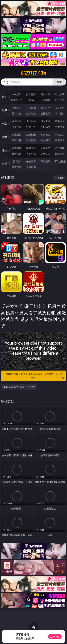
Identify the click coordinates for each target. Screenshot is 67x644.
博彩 (5, 97)
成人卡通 (45, 121)
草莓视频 (45, 161)
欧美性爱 (60, 121)
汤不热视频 (60, 161)
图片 (5, 137)
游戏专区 (60, 94)
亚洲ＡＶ (17, 108)
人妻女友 (45, 148)
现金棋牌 (45, 100)
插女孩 (17, 161)
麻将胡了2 (16, 100)
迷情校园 (17, 154)
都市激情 (17, 148)
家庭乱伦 (31, 148)
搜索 (59, 82)
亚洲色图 (31, 135)
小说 (5, 150)
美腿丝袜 (17, 140)
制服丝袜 (17, 127)
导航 (5, 164)
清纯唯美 (31, 140)
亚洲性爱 (17, 121)
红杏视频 (17, 167)
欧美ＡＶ (45, 108)
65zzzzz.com (33, 73)
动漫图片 (60, 135)
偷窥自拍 (17, 135)
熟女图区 (45, 140)
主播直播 (45, 113)
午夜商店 (31, 161)
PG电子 (17, 94)
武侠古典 (60, 148)
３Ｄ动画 (60, 108)
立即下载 (55, 637)
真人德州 (31, 94)
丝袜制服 (31, 113)
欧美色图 (45, 135)
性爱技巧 (60, 154)
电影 (5, 124)
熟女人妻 (17, 113)
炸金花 (31, 100)
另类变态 (60, 127)
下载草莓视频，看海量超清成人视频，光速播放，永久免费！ (34, 376)
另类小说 (31, 154)
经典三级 (31, 127)
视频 (5, 110)
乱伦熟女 (45, 127)
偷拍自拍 (31, 121)
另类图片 (60, 140)
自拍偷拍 (31, 108)
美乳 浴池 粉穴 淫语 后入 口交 (19, 387)
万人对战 (45, 94)
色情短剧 (31, 167)
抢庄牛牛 (60, 100)
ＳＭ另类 (60, 113)
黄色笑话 (45, 154)
